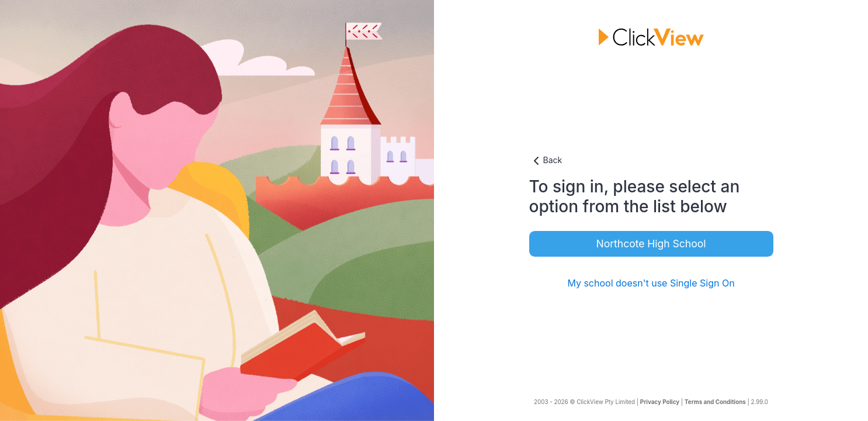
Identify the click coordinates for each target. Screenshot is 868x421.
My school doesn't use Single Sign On (651, 283)
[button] (651, 161)
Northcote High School (651, 244)
